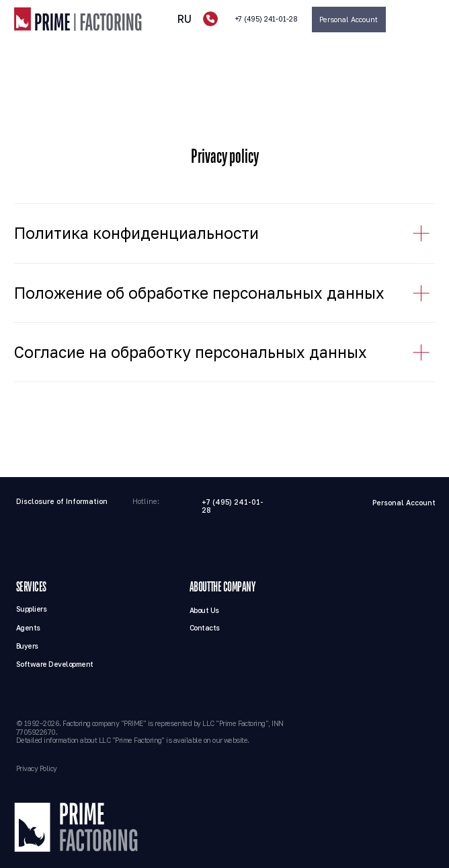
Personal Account (404, 503)
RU (185, 19)
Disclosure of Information (62, 501)
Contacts (205, 628)
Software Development (55, 664)
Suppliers (31, 609)
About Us (204, 610)
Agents (28, 628)
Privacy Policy (37, 768)
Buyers (27, 646)
